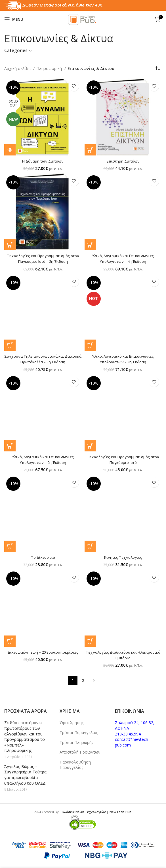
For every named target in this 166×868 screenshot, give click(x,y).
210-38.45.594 (128, 733)
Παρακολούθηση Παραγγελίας (75, 764)
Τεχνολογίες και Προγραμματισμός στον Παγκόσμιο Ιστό (123, 459)
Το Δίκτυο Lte (43, 556)
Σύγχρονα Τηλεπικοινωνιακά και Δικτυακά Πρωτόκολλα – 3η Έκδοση (43, 359)
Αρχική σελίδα (18, 68)
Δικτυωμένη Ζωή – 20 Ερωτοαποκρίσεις (43, 651)
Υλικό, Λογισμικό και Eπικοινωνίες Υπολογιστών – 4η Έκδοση (123, 258)
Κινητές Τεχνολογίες (123, 556)
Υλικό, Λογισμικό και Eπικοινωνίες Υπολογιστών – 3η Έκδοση (123, 359)
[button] (90, 150)
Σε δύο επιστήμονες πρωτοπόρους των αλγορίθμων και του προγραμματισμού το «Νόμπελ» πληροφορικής (25, 736)
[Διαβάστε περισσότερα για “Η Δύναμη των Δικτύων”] (10, 150)
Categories (16, 51)
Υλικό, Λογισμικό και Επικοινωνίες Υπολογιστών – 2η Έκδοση (43, 459)
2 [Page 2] (83, 679)
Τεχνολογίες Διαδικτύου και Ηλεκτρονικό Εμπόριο (123, 654)
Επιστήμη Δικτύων (123, 161)
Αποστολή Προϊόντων (80, 751)
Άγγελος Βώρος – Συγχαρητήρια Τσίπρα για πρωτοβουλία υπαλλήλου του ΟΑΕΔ (26, 774)
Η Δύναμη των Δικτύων (43, 161)
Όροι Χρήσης (72, 722)
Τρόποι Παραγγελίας (79, 731)
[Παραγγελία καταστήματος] (157, 69)
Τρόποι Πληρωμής (76, 741)
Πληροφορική (50, 68)
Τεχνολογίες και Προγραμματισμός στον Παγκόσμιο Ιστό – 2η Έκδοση (43, 258)
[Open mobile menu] (14, 19)
